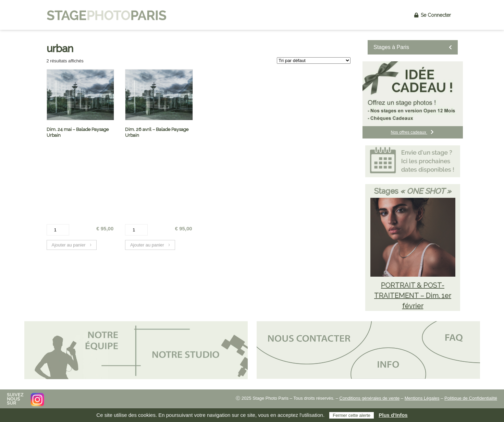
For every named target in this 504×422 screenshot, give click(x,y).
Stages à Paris (413, 47)
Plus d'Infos (393, 415)
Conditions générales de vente (370, 398)
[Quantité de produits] (58, 230)
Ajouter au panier (69, 245)
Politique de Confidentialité (471, 398)
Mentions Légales (422, 398)
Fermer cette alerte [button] (352, 415)
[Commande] (314, 61)
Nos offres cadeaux (413, 132)
